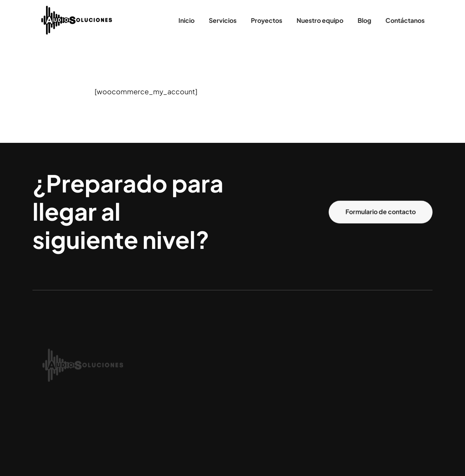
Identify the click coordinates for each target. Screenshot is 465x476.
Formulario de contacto (381, 212)
